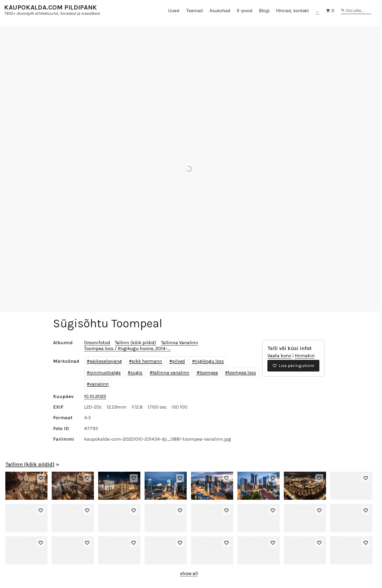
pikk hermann (147, 361)
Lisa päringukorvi (293, 366)
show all (189, 573)
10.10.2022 (95, 396)
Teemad (194, 11)
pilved (179, 361)
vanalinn (99, 384)
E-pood (245, 11)
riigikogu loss (209, 361)
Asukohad (220, 11)
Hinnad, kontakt (293, 11)
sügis (136, 373)
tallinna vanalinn (171, 373)
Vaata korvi (279, 356)
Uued (174, 11)
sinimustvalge (105, 373)
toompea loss (242, 373)
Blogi (264, 11)
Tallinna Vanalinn (180, 343)
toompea (209, 373)
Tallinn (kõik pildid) (135, 343)
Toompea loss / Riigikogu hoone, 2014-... (127, 348)
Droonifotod (97, 343)
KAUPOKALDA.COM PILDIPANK (51, 8)
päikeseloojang (106, 361)
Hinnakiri (305, 356)
